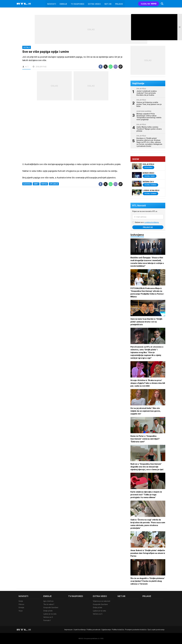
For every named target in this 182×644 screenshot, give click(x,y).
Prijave (119, 4)
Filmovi (21, 604)
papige (44, 184)
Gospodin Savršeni (51, 607)
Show (136, 159)
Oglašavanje (106, 629)
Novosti (52, 4)
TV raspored (78, 4)
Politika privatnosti (93, 629)
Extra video (94, 4)
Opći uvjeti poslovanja (156, 629)
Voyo (21, 611)
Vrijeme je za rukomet (102, 601)
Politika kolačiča (118, 629)
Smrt (36, 184)
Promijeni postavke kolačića (136, 629)
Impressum (68, 629)
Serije (21, 601)
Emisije (63, 4)
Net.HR (108, 4)
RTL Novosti (139, 206)
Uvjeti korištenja (80, 629)
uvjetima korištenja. (152, 222)
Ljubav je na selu (50, 614)
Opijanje (54, 184)
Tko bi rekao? (49, 604)
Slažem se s (147, 222)
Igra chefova (48, 601)
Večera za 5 (48, 617)
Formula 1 (47, 620)
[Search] (162, 4)
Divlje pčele (48, 611)
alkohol (27, 184)
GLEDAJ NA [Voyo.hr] (149, 4)
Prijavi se (148, 227)
